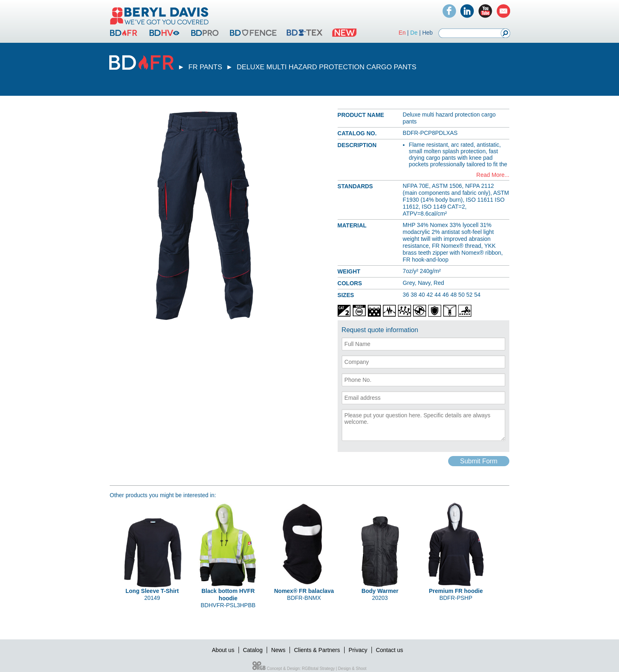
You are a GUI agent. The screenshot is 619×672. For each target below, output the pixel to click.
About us (223, 650)
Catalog (253, 650)
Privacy (358, 650)
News (278, 650)
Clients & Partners (317, 650)
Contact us (390, 650)
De (414, 33)
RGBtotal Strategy (318, 669)
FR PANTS (205, 67)
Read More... (493, 175)
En (402, 33)
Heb (427, 33)
